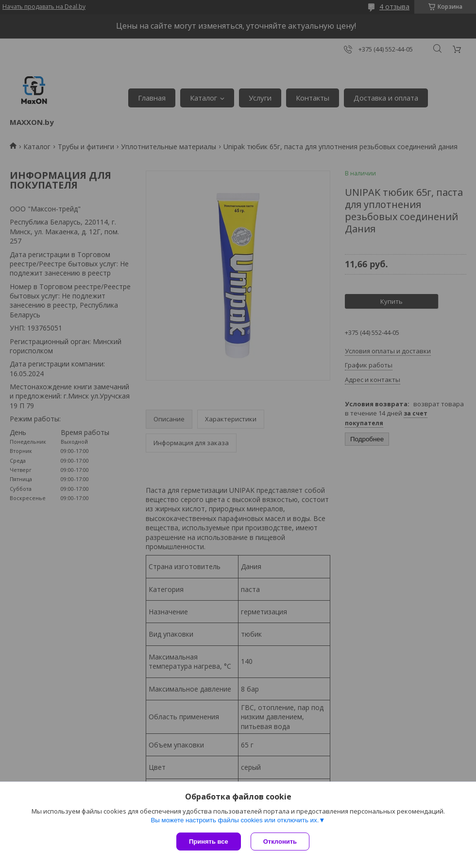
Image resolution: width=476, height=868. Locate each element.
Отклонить (280, 842)
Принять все (209, 842)
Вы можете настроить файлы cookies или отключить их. (235, 820)
